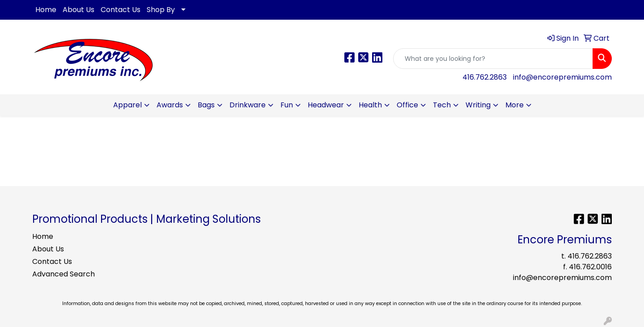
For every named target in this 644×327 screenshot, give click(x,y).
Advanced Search (64, 274)
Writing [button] (478, 105)
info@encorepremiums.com (562, 77)
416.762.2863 (485, 77)
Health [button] (370, 105)
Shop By (161, 10)
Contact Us (121, 10)
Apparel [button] (127, 105)
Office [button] (407, 105)
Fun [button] (287, 105)
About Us (78, 10)
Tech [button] (442, 105)
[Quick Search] (493, 59)
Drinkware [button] (248, 105)
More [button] (515, 105)
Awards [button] (170, 105)
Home (46, 10)
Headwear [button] (326, 105)
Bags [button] (206, 105)
